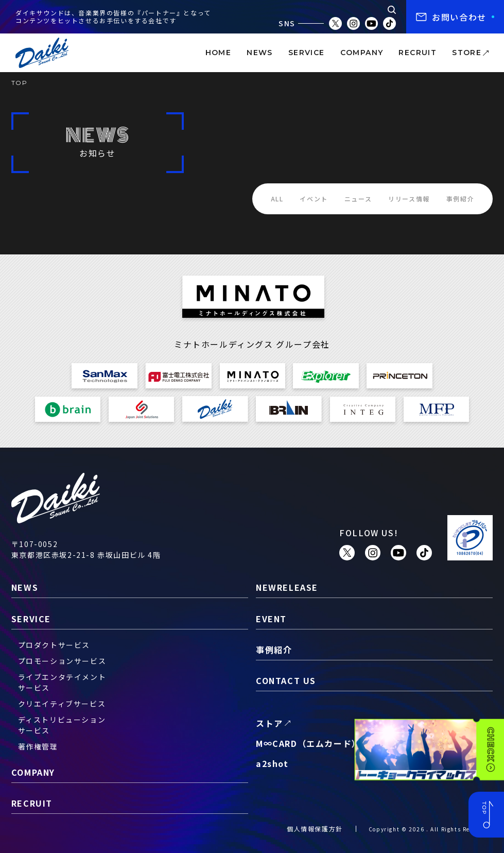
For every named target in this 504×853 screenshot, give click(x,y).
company (362, 53)
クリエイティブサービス (62, 704)
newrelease (287, 587)
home (219, 53)
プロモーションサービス (62, 661)
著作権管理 (38, 746)
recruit (418, 53)
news (260, 53)
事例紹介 (460, 199)
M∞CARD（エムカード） (308, 743)
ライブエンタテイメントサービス (62, 682)
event (271, 619)
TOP (20, 83)
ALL (277, 199)
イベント (314, 199)
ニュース (358, 199)
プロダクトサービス (54, 645)
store (467, 53)
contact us (286, 680)
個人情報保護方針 (315, 829)
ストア (270, 723)
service (307, 53)
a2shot (272, 763)
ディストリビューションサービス (62, 725)
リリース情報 (409, 199)
